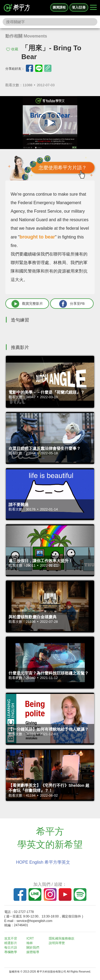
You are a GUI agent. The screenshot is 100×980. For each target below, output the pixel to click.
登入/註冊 (79, 7)
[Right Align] (93, 8)
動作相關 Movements (26, 36)
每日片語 (11, 948)
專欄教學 (11, 952)
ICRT (30, 938)
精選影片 (11, 943)
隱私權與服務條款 (62, 938)
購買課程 (59, 7)
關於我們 (33, 948)
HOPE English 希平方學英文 (43, 862)
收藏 (15, 49)
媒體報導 (33, 952)
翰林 (30, 943)
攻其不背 (11, 938)
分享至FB (72, 304)
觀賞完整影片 (27, 304)
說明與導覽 (57, 943)
